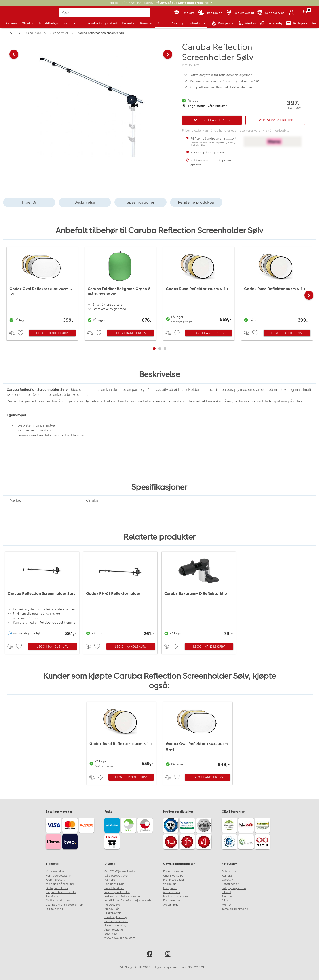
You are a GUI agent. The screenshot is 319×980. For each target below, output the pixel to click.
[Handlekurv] (306, 13)
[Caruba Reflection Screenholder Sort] (42, 595)
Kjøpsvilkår (112, 909)
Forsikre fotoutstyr (58, 876)
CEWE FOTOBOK (174, 876)
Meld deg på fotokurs (60, 884)
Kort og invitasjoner (176, 896)
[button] (14, 101)
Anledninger (171, 905)
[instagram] (169, 954)
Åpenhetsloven (114, 930)
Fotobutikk (229, 871)
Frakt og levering (116, 917)
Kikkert (226, 892)
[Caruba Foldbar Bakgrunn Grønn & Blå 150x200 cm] (120, 286)
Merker (226, 905)
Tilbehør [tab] (29, 202)
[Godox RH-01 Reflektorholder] (120, 595)
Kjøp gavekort (55, 880)
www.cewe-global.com (120, 938)
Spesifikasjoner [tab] (141, 202)
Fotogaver (170, 888)
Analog (177, 23)
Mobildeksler (172, 892)
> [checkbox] (13, 333)
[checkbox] (21, 333)
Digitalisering (55, 909)
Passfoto (52, 896)
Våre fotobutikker (116, 876)
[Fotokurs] (184, 13)
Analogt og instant (103, 23)
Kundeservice (55, 871)
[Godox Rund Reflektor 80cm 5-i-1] (277, 286)
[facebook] (151, 954)
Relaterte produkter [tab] (196, 202)
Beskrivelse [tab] (85, 202)
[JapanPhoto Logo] (17, 17)
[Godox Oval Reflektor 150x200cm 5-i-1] (198, 735)
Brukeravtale (113, 913)
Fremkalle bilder (174, 880)
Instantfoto (196, 23)
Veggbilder (170, 884)
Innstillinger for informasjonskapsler (128, 900)
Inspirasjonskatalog (117, 892)
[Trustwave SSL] (188, 826)
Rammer (147, 23)
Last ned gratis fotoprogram (65, 905)
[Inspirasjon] (210, 13)
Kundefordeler (114, 888)
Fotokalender (172, 900)
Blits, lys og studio (234, 888)
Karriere (110, 880)
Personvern (112, 905)
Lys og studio (73, 23)
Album (162, 23)
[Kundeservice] (270, 13)
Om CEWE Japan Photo (120, 871)
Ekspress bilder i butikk (61, 892)
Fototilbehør (49, 23)
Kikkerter (129, 23)
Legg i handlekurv (52, 333)
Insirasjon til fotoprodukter (122, 896)
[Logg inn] (292, 13)
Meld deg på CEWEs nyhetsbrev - (159, 3)
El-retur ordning (115, 926)
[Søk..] (104, 13)
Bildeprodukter (173, 871)
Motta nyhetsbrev (58, 900)
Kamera (11, 23)
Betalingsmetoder (116, 921)
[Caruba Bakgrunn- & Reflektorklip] (199, 595)
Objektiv (28, 23)
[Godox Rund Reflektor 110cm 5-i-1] (199, 286)
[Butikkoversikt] (240, 13)
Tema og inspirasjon (235, 909)
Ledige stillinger (115, 884)
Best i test (111, 934)
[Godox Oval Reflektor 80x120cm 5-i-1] (42, 286)
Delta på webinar (57, 888)
